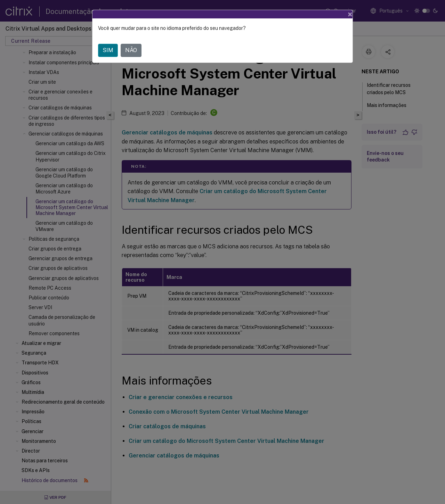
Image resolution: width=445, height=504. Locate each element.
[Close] (350, 14)
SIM (108, 50)
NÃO (131, 50)
